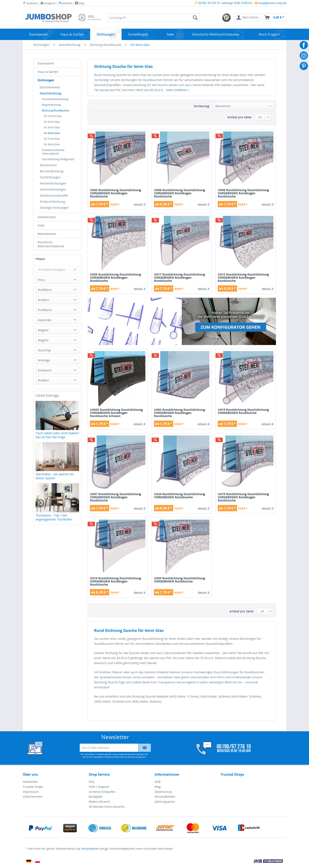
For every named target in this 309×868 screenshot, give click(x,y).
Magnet (43, 330)
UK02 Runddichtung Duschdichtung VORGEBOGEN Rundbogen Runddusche (180, 413)
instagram (48, 3)
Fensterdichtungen (53, 183)
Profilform (45, 290)
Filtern (40, 259)
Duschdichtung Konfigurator (58, 159)
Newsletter (30, 782)
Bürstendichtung (52, 171)
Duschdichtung (51, 93)
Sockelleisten (47, 217)
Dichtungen (46, 80)
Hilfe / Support (99, 787)
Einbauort (45, 370)
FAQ (92, 782)
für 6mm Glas (52, 133)
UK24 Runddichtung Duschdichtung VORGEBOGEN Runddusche (180, 496)
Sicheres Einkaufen (102, 792)
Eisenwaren (46, 63)
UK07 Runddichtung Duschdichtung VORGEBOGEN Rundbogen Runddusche (115, 497)
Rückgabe (96, 797)
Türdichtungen (50, 177)
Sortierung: (202, 106)
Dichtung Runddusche (55, 110)
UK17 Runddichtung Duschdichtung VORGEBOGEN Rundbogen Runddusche (180, 278)
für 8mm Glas (52, 144)
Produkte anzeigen (57, 270)
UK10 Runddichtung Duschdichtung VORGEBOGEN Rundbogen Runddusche (115, 581)
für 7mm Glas (52, 139)
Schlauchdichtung (52, 202)
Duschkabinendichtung (55, 99)
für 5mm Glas (52, 127)
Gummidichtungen (53, 189)
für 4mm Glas (52, 122)
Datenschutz (163, 792)
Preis (41, 280)
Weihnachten (47, 234)
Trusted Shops (33, 787)
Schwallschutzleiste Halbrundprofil (53, 152)
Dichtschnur (48, 165)
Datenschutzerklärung (129, 754)
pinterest (65, 3)
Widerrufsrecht (99, 802)
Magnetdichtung (51, 105)
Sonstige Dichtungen (54, 208)
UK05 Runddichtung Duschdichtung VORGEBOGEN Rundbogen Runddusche (115, 278)
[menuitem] (227, 18)
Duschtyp (44, 350)
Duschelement (50, 87)
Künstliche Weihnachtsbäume (51, 244)
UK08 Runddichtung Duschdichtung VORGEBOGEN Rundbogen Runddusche (243, 193)
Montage (44, 360)
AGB (158, 782)
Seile (41, 225)
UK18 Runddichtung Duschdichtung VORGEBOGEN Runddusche (243, 411)
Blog (158, 787)
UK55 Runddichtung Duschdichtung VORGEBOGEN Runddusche (180, 580)
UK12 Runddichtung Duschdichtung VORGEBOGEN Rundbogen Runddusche (243, 278)
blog (79, 3)
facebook (30, 3)
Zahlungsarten (165, 802)
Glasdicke (45, 320)
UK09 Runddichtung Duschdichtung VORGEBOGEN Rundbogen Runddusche (180, 193)
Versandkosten (165, 797)
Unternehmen (33, 797)
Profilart (43, 300)
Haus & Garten (48, 72)
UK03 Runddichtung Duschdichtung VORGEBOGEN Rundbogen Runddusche (115, 193)
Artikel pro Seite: (240, 117)
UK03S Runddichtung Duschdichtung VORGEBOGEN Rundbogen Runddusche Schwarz (116, 413)
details (140, 204)
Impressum (31, 792)
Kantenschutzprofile (54, 195)
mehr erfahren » (178, 90)
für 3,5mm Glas (53, 116)
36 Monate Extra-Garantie (107, 807)
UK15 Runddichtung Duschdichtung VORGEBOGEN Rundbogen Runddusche (243, 497)
